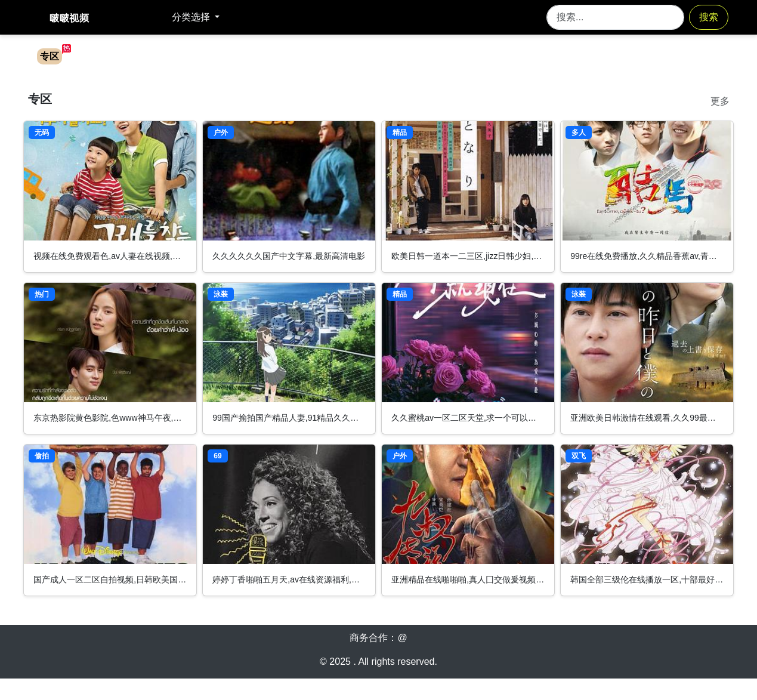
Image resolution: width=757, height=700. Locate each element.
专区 (50, 56)
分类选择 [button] (192, 17)
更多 (720, 101)
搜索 (709, 17)
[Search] (615, 17)
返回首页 (147, 17)
